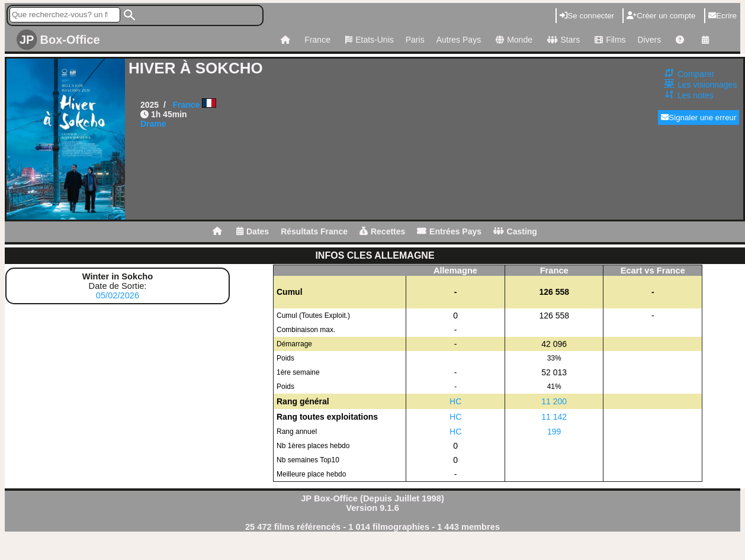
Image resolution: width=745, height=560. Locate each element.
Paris (415, 40)
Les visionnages (707, 85)
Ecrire (722, 16)
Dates (253, 231)
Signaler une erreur (699, 118)
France (317, 40)
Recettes (382, 231)
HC (455, 401)
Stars (562, 40)
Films (608, 40)
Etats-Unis (368, 40)
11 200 (554, 401)
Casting (515, 231)
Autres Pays (459, 40)
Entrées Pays (449, 231)
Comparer (696, 74)
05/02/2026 (118, 295)
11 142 (554, 417)
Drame (153, 124)
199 (554, 432)
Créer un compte (661, 16)
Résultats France (314, 231)
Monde (513, 40)
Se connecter (587, 16)
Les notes (696, 95)
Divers (650, 40)
